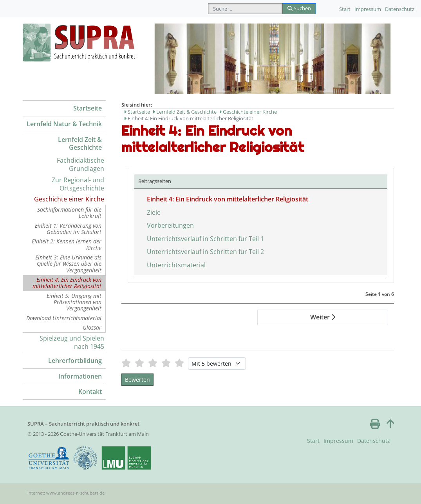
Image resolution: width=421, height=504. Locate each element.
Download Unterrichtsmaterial (64, 318)
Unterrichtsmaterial (176, 265)
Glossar (92, 327)
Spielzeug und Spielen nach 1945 (72, 342)
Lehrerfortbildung (75, 361)
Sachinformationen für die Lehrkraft (69, 213)
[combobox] (245, 9)
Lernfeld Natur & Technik (64, 124)
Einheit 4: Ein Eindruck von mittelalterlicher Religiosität (67, 283)
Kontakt (90, 392)
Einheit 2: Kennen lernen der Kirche (67, 244)
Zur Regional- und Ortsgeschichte (78, 184)
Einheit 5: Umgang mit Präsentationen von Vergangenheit (74, 302)
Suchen (299, 8)
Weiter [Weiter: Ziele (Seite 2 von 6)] (323, 317)
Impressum (368, 9)
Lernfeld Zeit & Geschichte (80, 144)
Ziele (154, 212)
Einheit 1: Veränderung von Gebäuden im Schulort (68, 229)
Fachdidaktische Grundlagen (80, 164)
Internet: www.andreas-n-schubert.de (66, 493)
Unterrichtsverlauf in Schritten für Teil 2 (205, 252)
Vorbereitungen (170, 225)
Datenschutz (400, 9)
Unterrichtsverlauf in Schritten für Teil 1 (205, 239)
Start (345, 9)
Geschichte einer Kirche (69, 199)
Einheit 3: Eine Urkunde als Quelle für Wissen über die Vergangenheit (68, 264)
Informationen (80, 376)
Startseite (88, 108)
